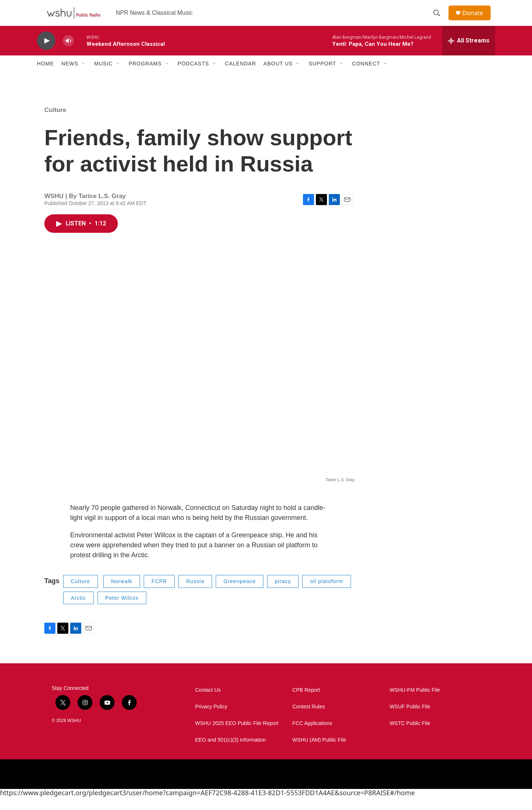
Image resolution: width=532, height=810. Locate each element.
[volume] (68, 54)
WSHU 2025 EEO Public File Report (237, 736)
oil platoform (326, 594)
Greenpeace (240, 594)
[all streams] (469, 54)
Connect (366, 77)
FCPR (159, 594)
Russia (195, 594)
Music (103, 77)
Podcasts (193, 77)
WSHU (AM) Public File (319, 753)
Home (45, 77)
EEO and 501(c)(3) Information (230, 753)
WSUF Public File (410, 720)
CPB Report (306, 703)
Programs (145, 77)
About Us (278, 77)
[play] (46, 54)
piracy (283, 594)
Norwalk (122, 594)
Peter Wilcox (122, 611)
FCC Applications (312, 736)
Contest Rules (308, 720)
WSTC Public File (410, 736)
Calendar (241, 77)
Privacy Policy (211, 720)
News (70, 77)
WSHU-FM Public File (415, 703)
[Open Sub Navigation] (84, 77)
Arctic (79, 611)
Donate (476, 19)
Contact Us (208, 703)
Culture (55, 123)
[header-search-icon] (439, 20)
